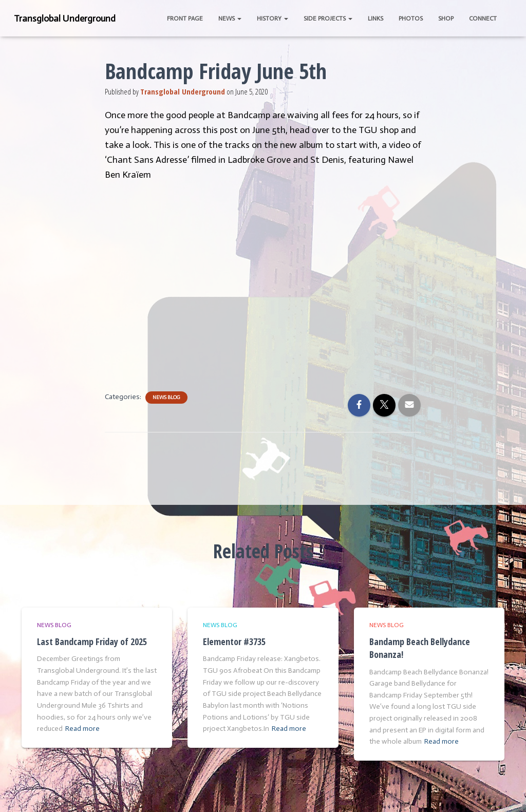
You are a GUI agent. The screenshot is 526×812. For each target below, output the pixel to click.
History (273, 18)
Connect (483, 18)
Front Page (185, 18)
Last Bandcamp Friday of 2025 (92, 641)
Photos (411, 18)
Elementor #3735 (234, 641)
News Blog (166, 398)
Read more (82, 729)
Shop (446, 18)
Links (375, 18)
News (230, 18)
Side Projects (328, 18)
